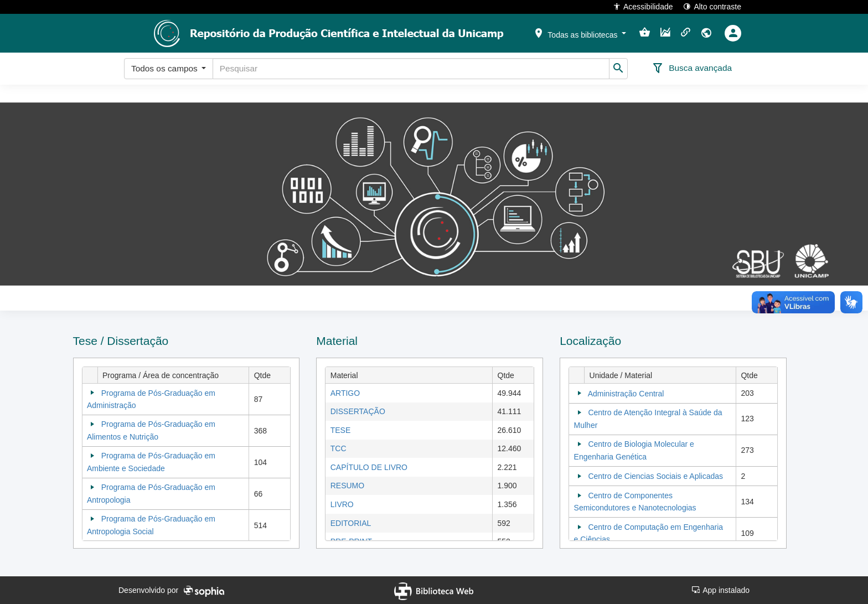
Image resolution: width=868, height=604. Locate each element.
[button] (580, 33)
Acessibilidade (643, 6)
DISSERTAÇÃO (358, 411)
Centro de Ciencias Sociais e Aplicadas (655, 476)
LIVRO (342, 504)
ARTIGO (345, 393)
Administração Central (626, 394)
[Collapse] (92, 393)
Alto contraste (712, 6)
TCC (339, 448)
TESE (341, 430)
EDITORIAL (351, 523)
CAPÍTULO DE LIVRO (369, 467)
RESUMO (347, 486)
